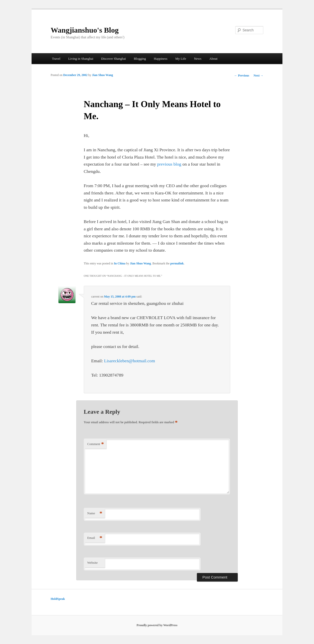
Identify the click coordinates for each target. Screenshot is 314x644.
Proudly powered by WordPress (157, 625)
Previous (242, 76)
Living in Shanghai (81, 59)
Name (95, 513)
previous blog (170, 164)
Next (258, 76)
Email (95, 538)
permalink (177, 263)
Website (93, 563)
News (198, 59)
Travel (56, 59)
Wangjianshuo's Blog (85, 30)
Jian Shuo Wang (103, 75)
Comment (96, 444)
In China (120, 263)
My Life (181, 59)
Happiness (161, 59)
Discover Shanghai (113, 59)
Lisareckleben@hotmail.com (130, 361)
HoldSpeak (58, 599)
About (214, 59)
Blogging (140, 59)
